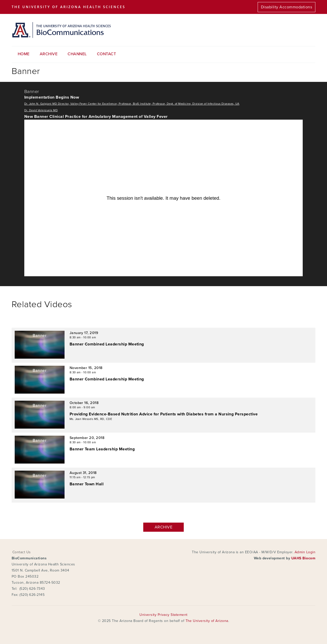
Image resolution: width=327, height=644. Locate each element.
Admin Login (305, 552)
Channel (77, 54)
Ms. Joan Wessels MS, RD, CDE (91, 419)
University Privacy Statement (163, 615)
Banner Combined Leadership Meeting (107, 344)
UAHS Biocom (303, 558)
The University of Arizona (207, 621)
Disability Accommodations (287, 7)
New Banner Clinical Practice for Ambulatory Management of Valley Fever (96, 117)
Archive (49, 54)
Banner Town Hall (87, 484)
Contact (106, 54)
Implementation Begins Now (52, 97)
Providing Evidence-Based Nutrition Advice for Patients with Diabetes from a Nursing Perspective (164, 414)
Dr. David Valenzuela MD (41, 110)
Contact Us (22, 552)
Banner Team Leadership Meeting (102, 449)
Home (24, 54)
